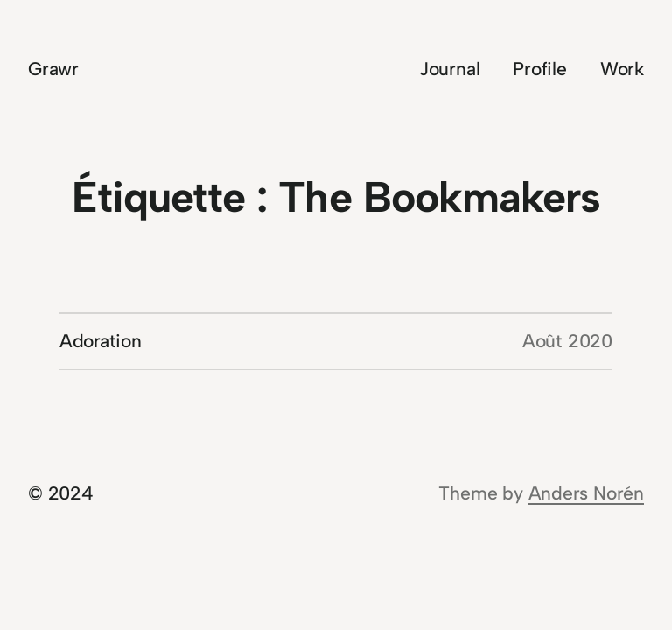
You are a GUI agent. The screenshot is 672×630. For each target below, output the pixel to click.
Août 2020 (567, 341)
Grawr (53, 69)
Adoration (100, 341)
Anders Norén (586, 493)
